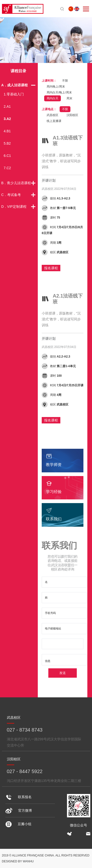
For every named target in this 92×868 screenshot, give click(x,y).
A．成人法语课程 (14, 85)
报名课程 (51, 268)
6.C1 (7, 156)
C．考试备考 (11, 195)
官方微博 (19, 810)
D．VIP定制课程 (14, 207)
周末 (69, 98)
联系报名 (19, 797)
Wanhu (28, 861)
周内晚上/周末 (56, 87)
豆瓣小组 (18, 824)
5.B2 (7, 143)
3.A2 (7, 119)
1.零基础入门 (14, 94)
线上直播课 (54, 121)
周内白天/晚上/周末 (59, 92)
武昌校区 (53, 115)
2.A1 (7, 106)
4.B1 (7, 131)
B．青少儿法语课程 (16, 183)
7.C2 (7, 168)
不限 (65, 81)
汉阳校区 (72, 115)
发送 (63, 673)
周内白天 (53, 98)
